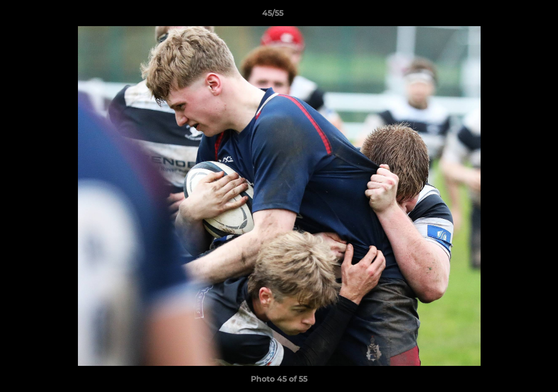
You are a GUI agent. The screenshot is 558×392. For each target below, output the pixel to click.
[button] (512, 16)
